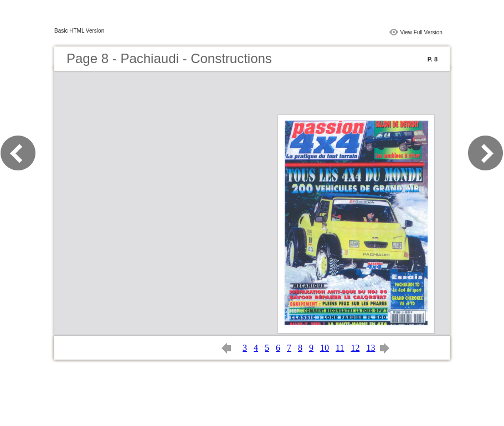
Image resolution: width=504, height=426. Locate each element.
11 (340, 348)
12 (355, 348)
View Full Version (421, 32)
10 (325, 348)
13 (371, 348)
